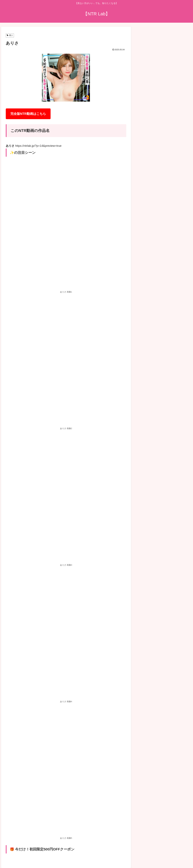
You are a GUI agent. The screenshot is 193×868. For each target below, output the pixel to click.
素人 (10, 35)
